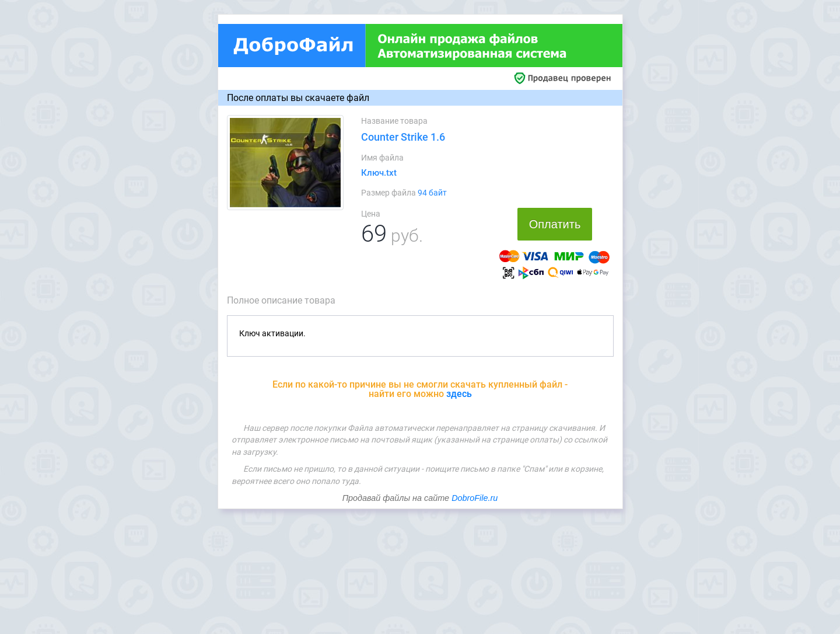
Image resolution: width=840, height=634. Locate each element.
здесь (459, 394)
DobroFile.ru (475, 498)
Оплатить (555, 224)
